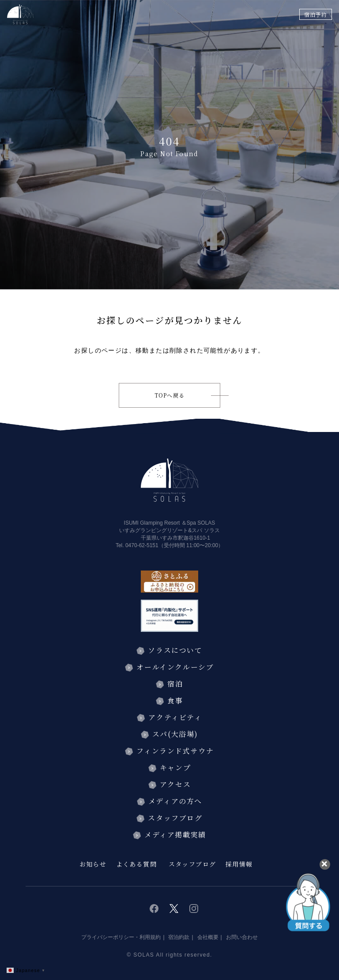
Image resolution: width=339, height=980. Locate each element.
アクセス (175, 784)
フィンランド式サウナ (175, 751)
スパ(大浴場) (175, 734)
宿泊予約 (316, 14)
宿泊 (175, 684)
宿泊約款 (179, 937)
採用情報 (239, 864)
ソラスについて (175, 650)
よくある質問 (136, 864)
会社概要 (208, 937)
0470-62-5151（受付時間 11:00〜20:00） (174, 545)
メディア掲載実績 (175, 835)
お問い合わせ (242, 937)
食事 (175, 700)
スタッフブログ (175, 818)
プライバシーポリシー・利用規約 (121, 937)
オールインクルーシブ (175, 667)
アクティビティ (175, 717)
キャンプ (175, 768)
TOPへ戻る (169, 395)
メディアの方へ (175, 801)
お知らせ (93, 864)
